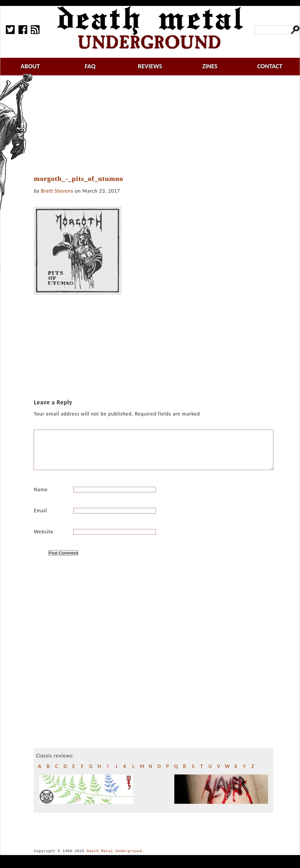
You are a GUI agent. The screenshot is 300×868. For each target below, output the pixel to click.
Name (41, 496)
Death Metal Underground (114, 858)
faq (90, 66)
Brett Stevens (57, 191)
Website (44, 539)
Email (40, 518)
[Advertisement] (157, 125)
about (30, 66)
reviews (150, 66)
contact (270, 66)
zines (210, 66)
